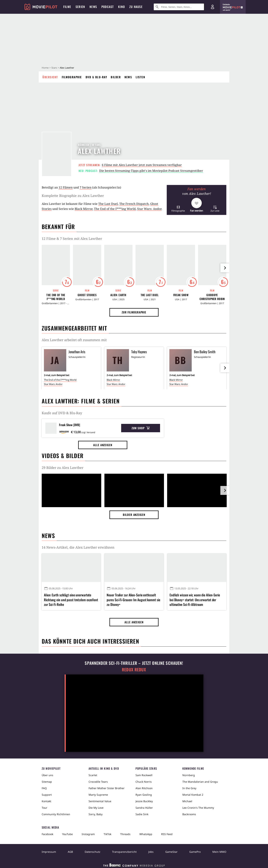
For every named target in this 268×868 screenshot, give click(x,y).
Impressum (49, 852)
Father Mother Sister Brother (107, 788)
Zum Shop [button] (141, 428)
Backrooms (189, 814)
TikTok (107, 834)
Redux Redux (134, 670)
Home (45, 68)
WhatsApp (146, 834)
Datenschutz (92, 852)
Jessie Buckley (144, 801)
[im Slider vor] (225, 268)
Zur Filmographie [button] (134, 312)
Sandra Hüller (144, 808)
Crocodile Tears (98, 782)
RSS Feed (167, 834)
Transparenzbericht (124, 852)
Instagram (88, 834)
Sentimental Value (100, 801)
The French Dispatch (134, 204)
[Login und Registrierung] (213, 7)
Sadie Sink (142, 814)
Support (47, 795)
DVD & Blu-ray (96, 77)
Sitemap (47, 782)
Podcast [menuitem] (108, 7)
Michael (187, 801)
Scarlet (93, 775)
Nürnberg (189, 775)
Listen (140, 77)
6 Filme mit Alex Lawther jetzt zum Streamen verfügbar (142, 165)
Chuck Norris (144, 782)
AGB (70, 852)
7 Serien (86, 187)
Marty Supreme (98, 795)
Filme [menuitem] (67, 7)
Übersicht (50, 77)
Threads (125, 834)
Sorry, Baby (96, 814)
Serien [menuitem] (80, 7)
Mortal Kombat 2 (193, 795)
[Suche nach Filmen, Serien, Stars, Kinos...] (179, 7)
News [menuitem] (93, 7)
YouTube (67, 834)
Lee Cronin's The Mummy (198, 808)
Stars (54, 68)
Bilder (116, 77)
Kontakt (46, 801)
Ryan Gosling (144, 795)
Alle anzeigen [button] (103, 445)
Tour (44, 808)
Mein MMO (219, 852)
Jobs (151, 852)
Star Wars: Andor (149, 209)
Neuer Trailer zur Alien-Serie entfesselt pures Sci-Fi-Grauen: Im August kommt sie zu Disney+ (133, 600)
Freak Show (181, 295)
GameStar (171, 852)
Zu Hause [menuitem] (136, 7)
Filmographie (72, 77)
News (128, 77)
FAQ (44, 788)
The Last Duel (108, 204)
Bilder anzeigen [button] (134, 515)
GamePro (195, 852)
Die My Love (96, 808)
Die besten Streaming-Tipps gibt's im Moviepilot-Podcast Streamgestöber (151, 171)
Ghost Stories (87, 295)
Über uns (47, 775)
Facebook (47, 834)
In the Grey (189, 788)
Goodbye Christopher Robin (212, 297)
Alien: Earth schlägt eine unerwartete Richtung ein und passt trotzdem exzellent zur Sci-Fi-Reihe (71, 600)
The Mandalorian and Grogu (200, 782)
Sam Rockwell (144, 775)
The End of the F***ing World (115, 209)
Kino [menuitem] (122, 7)
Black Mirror (84, 209)
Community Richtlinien (56, 814)
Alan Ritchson (144, 788)
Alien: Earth (118, 295)
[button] (178, 209)
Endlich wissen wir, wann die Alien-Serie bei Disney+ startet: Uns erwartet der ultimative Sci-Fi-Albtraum (195, 600)
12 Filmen (66, 187)
